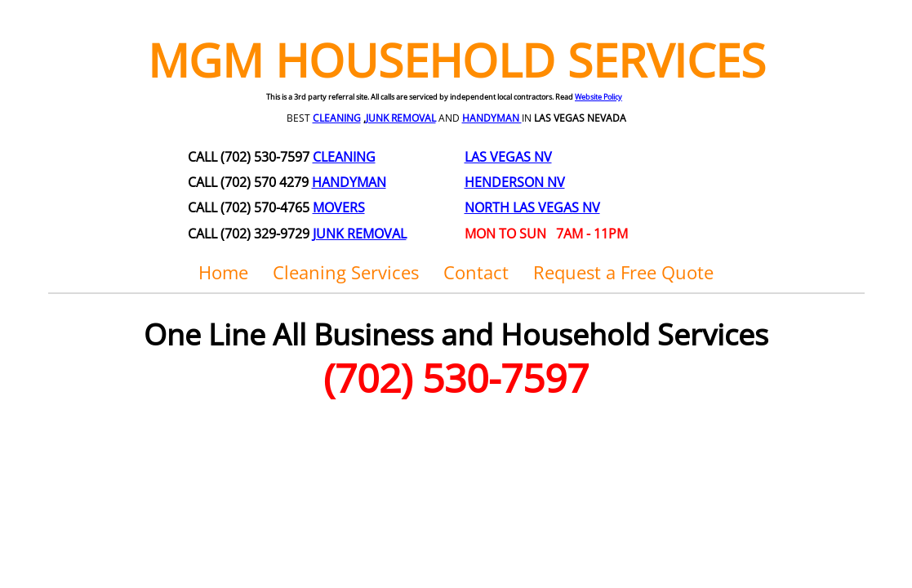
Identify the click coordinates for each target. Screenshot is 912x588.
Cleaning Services (346, 272)
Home (223, 272)
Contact (476, 272)
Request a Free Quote (623, 272)
